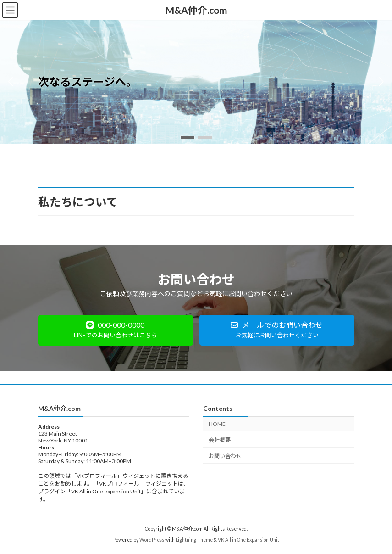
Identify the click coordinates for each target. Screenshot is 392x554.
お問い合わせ (225, 456)
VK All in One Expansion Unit (248, 540)
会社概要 (220, 439)
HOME (217, 424)
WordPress (152, 540)
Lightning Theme (194, 540)
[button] (188, 137)
